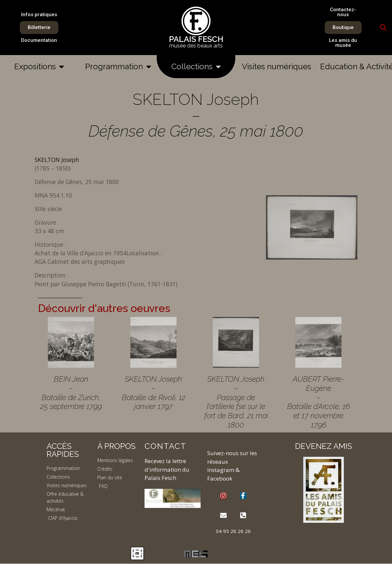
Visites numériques (277, 66)
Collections (196, 67)
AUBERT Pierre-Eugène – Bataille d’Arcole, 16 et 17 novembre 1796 (318, 402)
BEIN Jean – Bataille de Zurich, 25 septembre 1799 (71, 392)
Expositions (39, 67)
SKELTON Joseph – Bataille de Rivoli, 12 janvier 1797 (154, 392)
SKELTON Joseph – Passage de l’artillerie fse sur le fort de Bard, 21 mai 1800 (236, 402)
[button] (383, 28)
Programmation (118, 67)
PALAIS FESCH (196, 39)
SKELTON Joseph (57, 160)
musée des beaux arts (196, 46)
